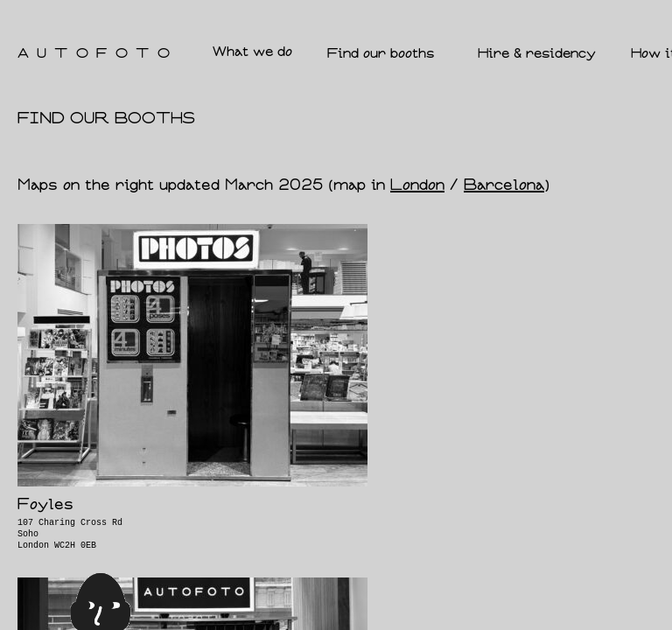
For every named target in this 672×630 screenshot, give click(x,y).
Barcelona (504, 186)
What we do (252, 52)
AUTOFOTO (98, 54)
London (417, 186)
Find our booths (385, 54)
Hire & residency (537, 54)
